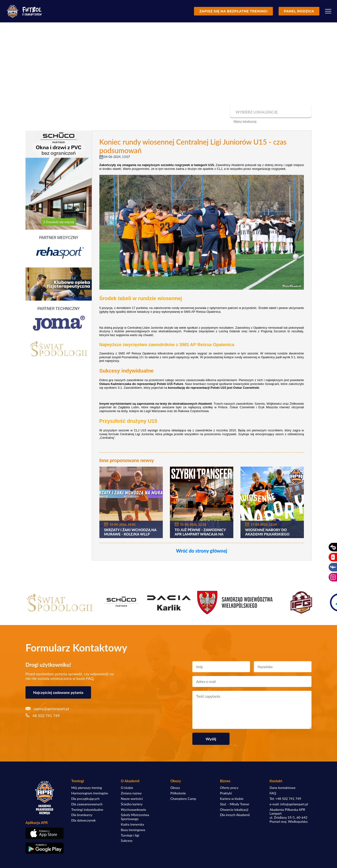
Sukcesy (127, 841)
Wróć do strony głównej (202, 551)
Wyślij (211, 739)
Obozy (175, 788)
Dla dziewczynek (84, 820)
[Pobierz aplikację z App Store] (45, 833)
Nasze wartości (132, 799)
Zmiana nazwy (131, 793)
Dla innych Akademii (235, 815)
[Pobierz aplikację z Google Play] (45, 848)
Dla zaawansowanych (87, 804)
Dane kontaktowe (283, 788)
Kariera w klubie (232, 799)
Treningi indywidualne (87, 810)
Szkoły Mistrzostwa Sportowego (135, 817)
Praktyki (226, 793)
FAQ (273, 793)
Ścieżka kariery (132, 804)
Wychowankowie (133, 810)
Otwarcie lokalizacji (234, 810)
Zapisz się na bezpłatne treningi (233, 11)
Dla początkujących (85, 799)
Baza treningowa (133, 830)
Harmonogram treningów (90, 793)
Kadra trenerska (132, 824)
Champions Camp (183, 799)
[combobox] (270, 112)
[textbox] (270, 112)
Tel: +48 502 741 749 (285, 799)
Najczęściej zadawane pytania (58, 692)
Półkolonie (178, 793)
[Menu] (328, 11)
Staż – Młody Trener (235, 804)
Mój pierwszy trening (87, 788)
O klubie (127, 788)
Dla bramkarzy (82, 815)
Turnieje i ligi (130, 835)
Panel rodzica (299, 11)
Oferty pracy (229, 788)
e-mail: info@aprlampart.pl (289, 804)
